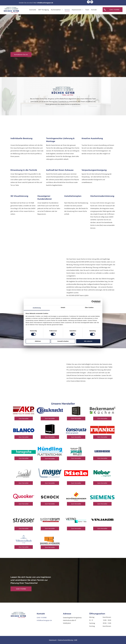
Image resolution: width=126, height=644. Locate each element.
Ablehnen (38, 341)
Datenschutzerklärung (65, 640)
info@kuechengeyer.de (44, 620)
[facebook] (88, 2)
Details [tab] (63, 307)
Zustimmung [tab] (37, 308)
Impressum (53, 640)
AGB (76, 640)
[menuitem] (33, 10)
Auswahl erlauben (63, 341)
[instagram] (92, 2)
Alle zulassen (88, 341)
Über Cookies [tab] (89, 307)
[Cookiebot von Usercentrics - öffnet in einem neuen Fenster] (93, 302)
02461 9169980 (42, 618)
